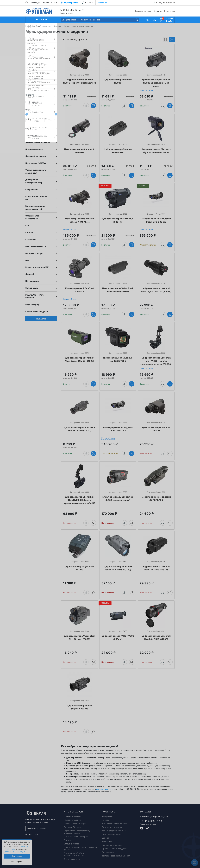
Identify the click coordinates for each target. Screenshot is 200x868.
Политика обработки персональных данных (80, 848)
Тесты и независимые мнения (116, 856)
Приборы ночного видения (114, 849)
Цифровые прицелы (111, 834)
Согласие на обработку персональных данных (74, 854)
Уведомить (170, 453)
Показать (41, 319)
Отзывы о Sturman (72, 827)
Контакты (158, 11)
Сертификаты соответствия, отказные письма (77, 832)
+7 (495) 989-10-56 (70, 10)
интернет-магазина (105, 789)
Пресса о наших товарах (75, 824)
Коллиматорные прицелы (114, 831)
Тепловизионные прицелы (114, 824)
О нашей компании (72, 816)
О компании (169, 11)
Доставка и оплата (143, 11)
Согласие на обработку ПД (15, 852)
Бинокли (106, 838)
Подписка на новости (37, 829)
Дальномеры (108, 852)
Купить (93, 106)
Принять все (17, 856)
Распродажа (108, 816)
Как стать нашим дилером (76, 837)
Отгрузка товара (71, 844)
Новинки (106, 820)
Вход (159, 3)
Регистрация (169, 3)
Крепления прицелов (112, 845)
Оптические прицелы (112, 827)
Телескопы (107, 841)
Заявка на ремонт (72, 859)
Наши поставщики (72, 820)
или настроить (17, 862)
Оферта (67, 840)
